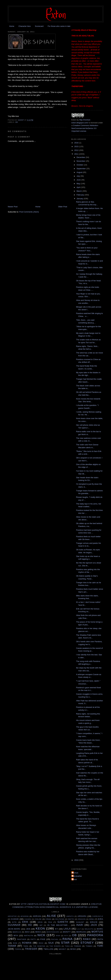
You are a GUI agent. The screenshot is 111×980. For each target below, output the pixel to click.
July (79, 176)
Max (27, 932)
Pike (43, 939)
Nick (41, 935)
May (79, 184)
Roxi (41, 943)
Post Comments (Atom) (29, 212)
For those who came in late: (59, 26)
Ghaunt (80, 922)
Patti (33, 939)
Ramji (87, 939)
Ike (30, 925)
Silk (51, 943)
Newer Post (13, 207)
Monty (67, 932)
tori (100, 946)
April (79, 187)
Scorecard (39, 26)
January (80, 199)
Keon (40, 928)
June (79, 180)
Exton (74, 120)
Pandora (95, 935)
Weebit (63, 949)
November (81, 161)
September (81, 169)
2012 (77, 150)
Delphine (60, 919)
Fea (50, 922)
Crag (48, 919)
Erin (40, 922)
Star (65, 943)
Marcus (17, 932)
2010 (77, 860)
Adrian (37, 916)
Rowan (27, 943)
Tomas (89, 946)
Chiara (28, 919)
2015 (77, 146)
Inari (80, 925)
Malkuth (89, 929)
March (79, 191)
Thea (67, 946)
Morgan (81, 932)
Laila (67, 929)
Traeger (31, 949)
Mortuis (75, 873)
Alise (52, 916)
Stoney (87, 943)
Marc (100, 929)
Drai (92, 919)
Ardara (82, 916)
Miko (38, 932)
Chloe (38, 919)
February (81, 195)
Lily (79, 929)
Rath (100, 939)
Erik (25, 922)
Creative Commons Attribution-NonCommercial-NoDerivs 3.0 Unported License (85, 128)
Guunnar (14, 925)
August (80, 172)
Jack (94, 925)
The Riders (55, 946)
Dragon (82, 919)
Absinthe (12, 916)
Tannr (12, 946)
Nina (58, 936)
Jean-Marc (14, 929)
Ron (15, 943)
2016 (77, 143)
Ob (17, 122)
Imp (41, 925)
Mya (16, 936)
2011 (77, 154)
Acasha (25, 916)
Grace (94, 922)
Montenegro (53, 932)
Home (12, 26)
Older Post (63, 207)
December (81, 157)
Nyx (66, 936)
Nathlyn (29, 936)
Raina (67, 939)
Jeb (28, 929)
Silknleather (77, 876)
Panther (22, 939)
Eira (101, 919)
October (80, 165)
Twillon (48, 949)
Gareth (63, 922)
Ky (57, 929)
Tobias (77, 946)
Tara (26, 946)
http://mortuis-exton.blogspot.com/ (43, 904)
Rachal (55, 939)
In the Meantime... (59, 925)
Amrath (70, 916)
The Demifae (39, 946)
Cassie (15, 919)
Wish (73, 949)
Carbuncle (98, 916)
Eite (14, 922)
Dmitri (71, 919)
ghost (74, 879)
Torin (18, 949)
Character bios (25, 26)
